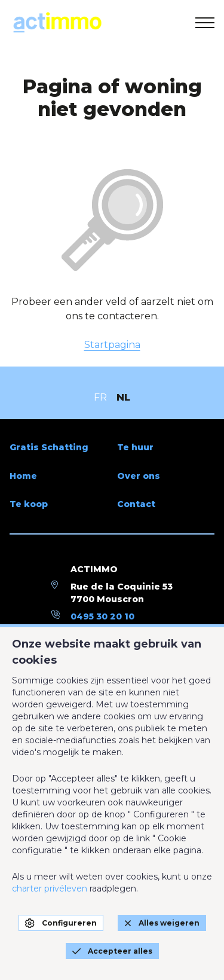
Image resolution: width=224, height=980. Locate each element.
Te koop (29, 504)
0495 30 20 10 (102, 616)
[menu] (205, 23)
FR (100, 397)
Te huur (135, 447)
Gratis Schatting (49, 447)
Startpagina (112, 345)
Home (23, 476)
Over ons (139, 476)
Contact (136, 504)
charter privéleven (50, 889)
